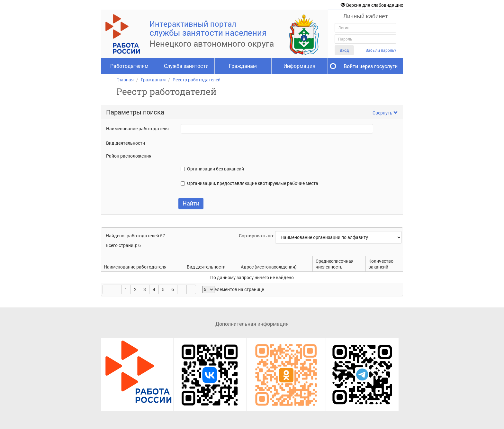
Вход (344, 50)
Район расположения (129, 156)
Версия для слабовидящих (372, 5)
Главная (125, 80)
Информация (299, 66)
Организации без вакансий (216, 169)
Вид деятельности (126, 143)
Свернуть (385, 113)
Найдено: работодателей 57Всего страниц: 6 (135, 240)
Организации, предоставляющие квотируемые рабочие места (253, 183)
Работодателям (129, 66)
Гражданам (243, 66)
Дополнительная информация (252, 324)
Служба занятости (186, 66)
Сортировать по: (257, 236)
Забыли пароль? (381, 50)
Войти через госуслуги (371, 66)
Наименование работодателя (137, 128)
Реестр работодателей (197, 80)
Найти (191, 203)
